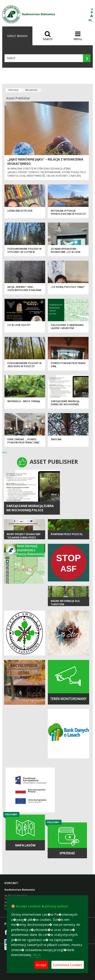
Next (4, 452)
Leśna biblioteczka (20, 211)
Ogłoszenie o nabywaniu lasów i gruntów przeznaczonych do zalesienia (67, 330)
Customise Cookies (68, 965)
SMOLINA (56, 439)
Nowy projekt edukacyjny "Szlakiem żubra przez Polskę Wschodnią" (24, 537)
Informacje (13, 90)
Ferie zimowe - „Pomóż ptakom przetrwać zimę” (24, 441)
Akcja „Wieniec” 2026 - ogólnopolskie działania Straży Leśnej (24, 290)
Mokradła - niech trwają (24, 401)
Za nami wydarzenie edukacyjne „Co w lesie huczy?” (66, 252)
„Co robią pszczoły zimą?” (68, 287)
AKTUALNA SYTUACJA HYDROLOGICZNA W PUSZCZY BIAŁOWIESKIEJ (68, 214)
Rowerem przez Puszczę (67, 534)
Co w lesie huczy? (19, 325)
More (37, 955)
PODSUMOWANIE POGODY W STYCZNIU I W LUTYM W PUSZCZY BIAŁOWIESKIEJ (24, 252)
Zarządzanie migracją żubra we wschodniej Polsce (65, 404)
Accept (41, 965)
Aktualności (31, 90)
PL (91, 20)
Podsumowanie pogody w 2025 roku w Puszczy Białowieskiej (24, 366)
